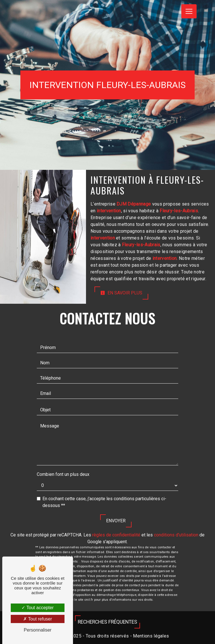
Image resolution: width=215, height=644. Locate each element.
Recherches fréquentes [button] (107, 622)
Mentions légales (150, 636)
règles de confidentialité (116, 535)
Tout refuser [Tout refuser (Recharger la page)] (38, 619)
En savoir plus (121, 293)
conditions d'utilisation (176, 535)
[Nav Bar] (189, 11)
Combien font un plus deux (63, 474)
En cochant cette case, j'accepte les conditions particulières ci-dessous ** (104, 502)
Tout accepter (37, 608)
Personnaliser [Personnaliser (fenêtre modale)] (38, 630)
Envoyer (116, 521)
